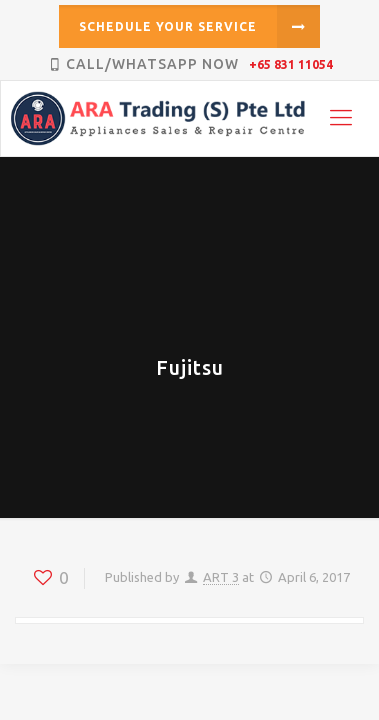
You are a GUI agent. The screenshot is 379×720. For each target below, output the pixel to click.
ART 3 (221, 577)
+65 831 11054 (291, 64)
